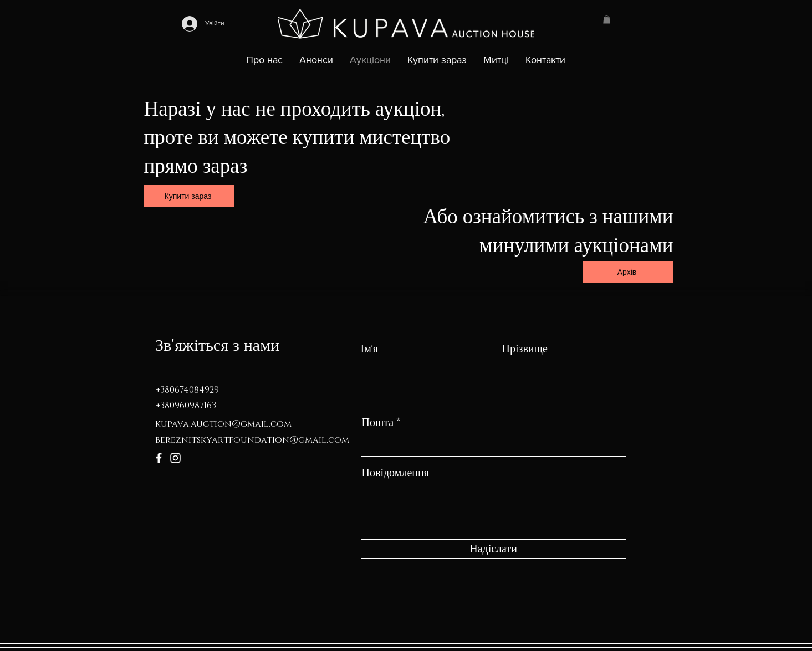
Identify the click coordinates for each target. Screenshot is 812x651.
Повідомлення (395, 473)
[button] (607, 19)
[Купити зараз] (189, 196)
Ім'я (370, 349)
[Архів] (628, 272)
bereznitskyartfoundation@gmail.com (252, 440)
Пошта (378, 423)
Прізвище (525, 349)
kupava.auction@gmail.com (223, 424)
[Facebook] (159, 458)
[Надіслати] (494, 549)
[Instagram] (175, 458)
